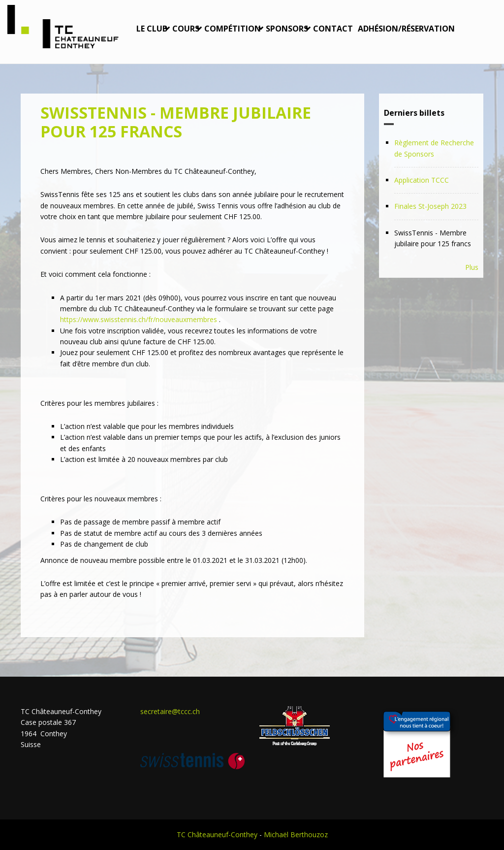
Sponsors (287, 29)
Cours (186, 29)
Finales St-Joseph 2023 (430, 206)
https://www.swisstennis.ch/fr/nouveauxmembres (139, 319)
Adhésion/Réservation (406, 29)
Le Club (152, 29)
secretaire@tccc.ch (170, 711)
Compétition (233, 29)
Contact (333, 29)
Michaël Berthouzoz (296, 834)
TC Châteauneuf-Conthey (217, 834)
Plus (472, 267)
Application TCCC (422, 180)
